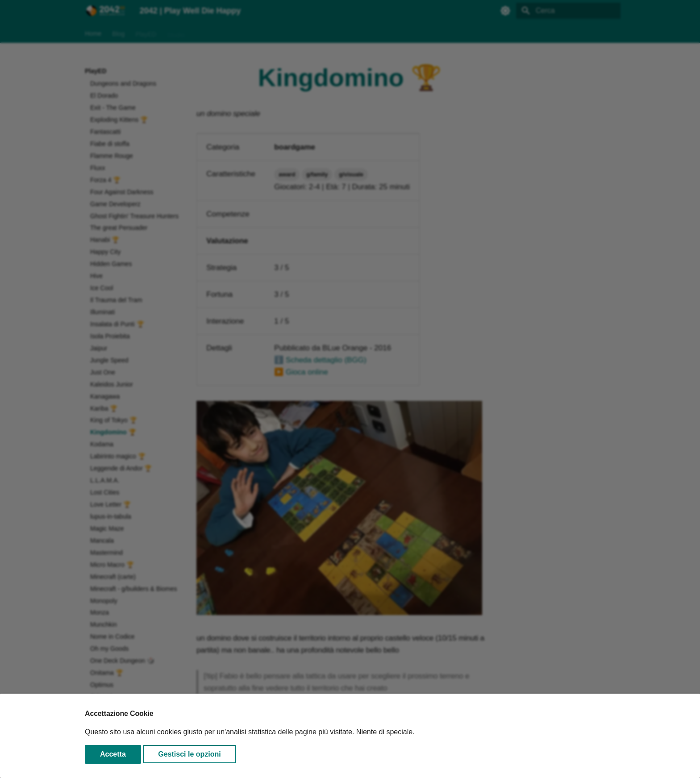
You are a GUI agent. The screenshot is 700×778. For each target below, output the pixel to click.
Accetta (113, 754)
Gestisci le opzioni (189, 754)
